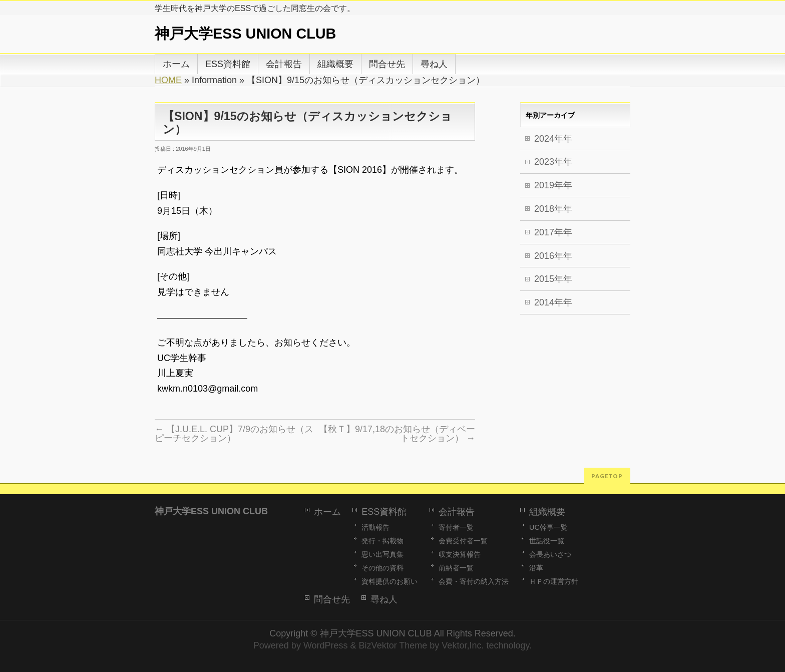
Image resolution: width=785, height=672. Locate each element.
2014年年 (553, 302)
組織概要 (547, 512)
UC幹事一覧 (548, 527)
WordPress (326, 645)
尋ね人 (384, 599)
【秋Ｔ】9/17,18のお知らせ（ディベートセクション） (397, 434)
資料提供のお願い (389, 581)
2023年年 (553, 162)
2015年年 (553, 279)
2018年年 (553, 209)
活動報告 (375, 527)
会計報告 (457, 512)
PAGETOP (607, 476)
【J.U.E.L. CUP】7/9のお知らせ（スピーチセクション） (234, 434)
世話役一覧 (547, 541)
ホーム (327, 512)
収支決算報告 (460, 554)
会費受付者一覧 (463, 541)
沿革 (536, 568)
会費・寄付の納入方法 (474, 581)
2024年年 (553, 139)
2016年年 (553, 256)
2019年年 (553, 185)
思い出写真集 (382, 554)
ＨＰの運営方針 (554, 581)
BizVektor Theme (393, 645)
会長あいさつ (550, 554)
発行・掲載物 (382, 541)
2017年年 (553, 232)
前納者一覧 (456, 568)
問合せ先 (332, 599)
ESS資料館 (384, 512)
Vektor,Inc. (463, 645)
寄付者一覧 (456, 527)
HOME (168, 80)
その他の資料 (382, 568)
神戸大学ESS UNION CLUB (245, 34)
